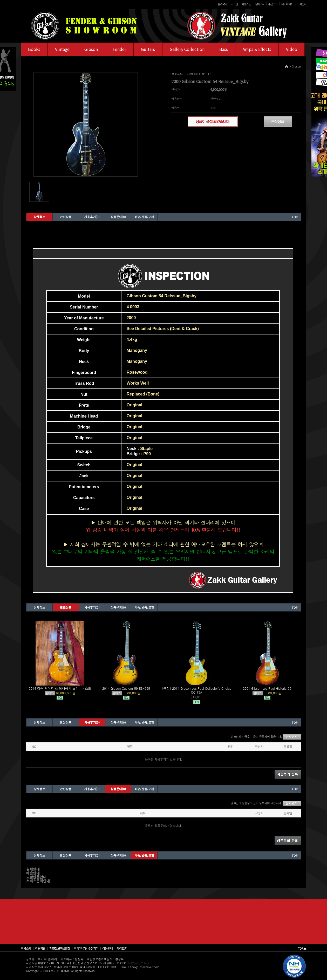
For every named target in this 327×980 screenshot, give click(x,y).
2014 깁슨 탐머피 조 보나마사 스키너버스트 (60, 688)
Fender (119, 49)
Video (292, 49)
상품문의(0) (118, 217)
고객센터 (302, 4)
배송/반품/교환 (144, 217)
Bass (224, 49)
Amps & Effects (257, 49)
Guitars (148, 49)
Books (34, 49)
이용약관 (40, 948)
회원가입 (246, 4)
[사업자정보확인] (139, 963)
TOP (295, 217)
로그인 (234, 4)
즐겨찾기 (222, 4)
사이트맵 (122, 948)
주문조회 (273, 4)
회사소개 (26, 948)
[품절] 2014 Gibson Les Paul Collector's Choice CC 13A (197, 690)
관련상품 (66, 217)
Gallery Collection (187, 49)
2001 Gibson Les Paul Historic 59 (267, 688)
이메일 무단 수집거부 (86, 948)
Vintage (62, 49)
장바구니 (260, 4)
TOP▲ (302, 948)
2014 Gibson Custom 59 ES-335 (126, 688)
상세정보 (39, 217)
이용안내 (107, 948)
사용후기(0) (92, 217)
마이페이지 (287, 4)
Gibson (91, 49)
